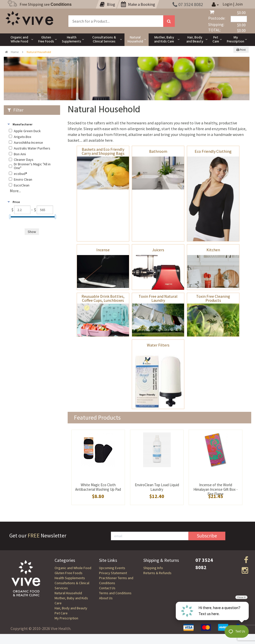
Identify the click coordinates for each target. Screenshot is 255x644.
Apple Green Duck (27, 131)
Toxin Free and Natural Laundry (158, 298)
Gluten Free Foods (69, 573)
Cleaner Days (24, 160)
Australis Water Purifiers (32, 148)
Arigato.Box (23, 137)
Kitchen (213, 250)
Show (32, 232)
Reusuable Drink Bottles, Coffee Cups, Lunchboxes (103, 298)
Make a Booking (138, 4)
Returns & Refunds (157, 573)
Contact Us (107, 588)
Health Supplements (70, 578)
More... (15, 191)
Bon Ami (20, 154)
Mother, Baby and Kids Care (71, 601)
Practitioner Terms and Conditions (116, 580)
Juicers (158, 250)
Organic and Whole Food (73, 568)
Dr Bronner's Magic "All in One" (32, 166)
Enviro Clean (23, 180)
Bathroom (158, 151)
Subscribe (207, 536)
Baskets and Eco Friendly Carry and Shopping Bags (103, 151)
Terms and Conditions (115, 593)
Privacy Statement (113, 573)
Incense (103, 250)
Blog (108, 4)
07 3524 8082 (188, 4)
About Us (106, 598)
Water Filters (158, 345)
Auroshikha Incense (28, 143)
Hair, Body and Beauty (71, 608)
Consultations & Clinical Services (72, 585)
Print (241, 50)
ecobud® (20, 174)
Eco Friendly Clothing (213, 151)
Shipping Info (153, 568)
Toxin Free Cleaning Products (213, 298)
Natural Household (68, 593)
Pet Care (61, 613)
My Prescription (66, 618)
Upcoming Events (112, 568)
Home (12, 52)
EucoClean (22, 185)
